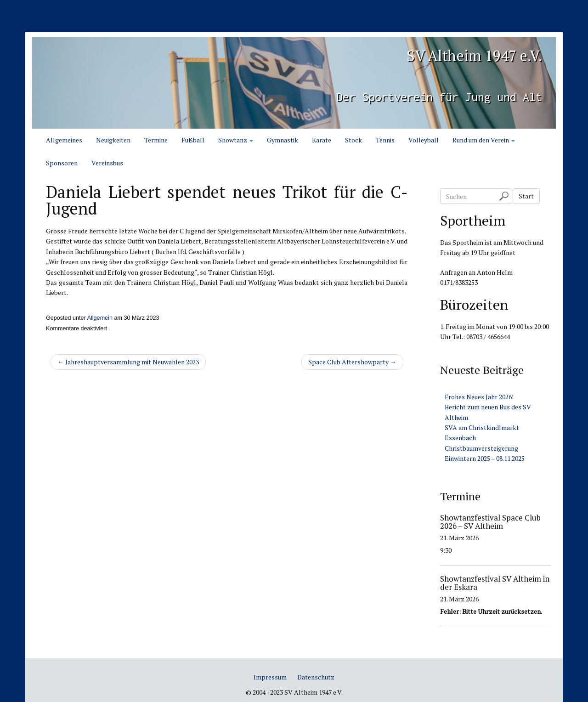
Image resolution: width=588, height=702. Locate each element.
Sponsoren (62, 163)
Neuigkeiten (113, 140)
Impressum (270, 677)
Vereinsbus (107, 163)
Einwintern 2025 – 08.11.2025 (485, 458)
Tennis (385, 140)
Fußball (193, 140)
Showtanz (236, 140)
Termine (156, 140)
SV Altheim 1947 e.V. (453, 54)
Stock (353, 140)
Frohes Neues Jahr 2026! (479, 397)
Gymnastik (283, 140)
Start (526, 196)
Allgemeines (64, 140)
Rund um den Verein (484, 140)
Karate (322, 140)
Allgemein (100, 318)
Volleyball (424, 140)
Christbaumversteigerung (481, 448)
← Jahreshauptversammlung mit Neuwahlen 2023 (128, 362)
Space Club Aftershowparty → (352, 362)
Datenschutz (316, 677)
